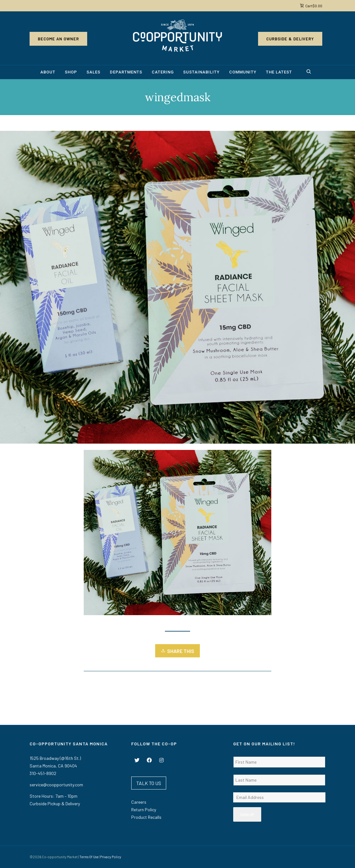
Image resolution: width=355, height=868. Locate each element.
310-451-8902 (43, 773)
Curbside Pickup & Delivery (55, 804)
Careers (139, 802)
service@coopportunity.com (56, 785)
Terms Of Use (89, 857)
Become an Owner (58, 39)
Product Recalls (146, 817)
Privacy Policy (111, 857)
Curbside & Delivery (290, 39)
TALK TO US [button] (149, 783)
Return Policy (144, 810)
